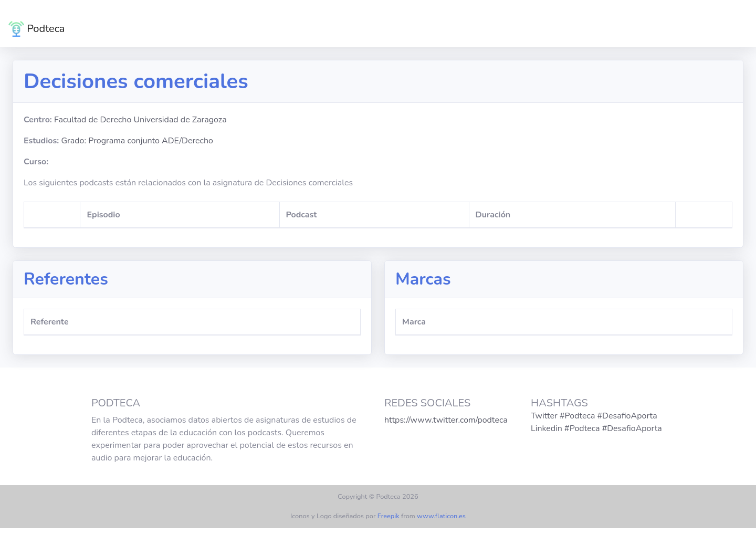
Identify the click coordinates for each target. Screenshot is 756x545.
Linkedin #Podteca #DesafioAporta (596, 428)
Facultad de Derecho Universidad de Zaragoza (140, 120)
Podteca (36, 29)
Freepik (388, 516)
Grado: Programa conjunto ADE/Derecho (137, 141)
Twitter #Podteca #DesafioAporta (594, 416)
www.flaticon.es (441, 516)
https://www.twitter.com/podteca (446, 420)
